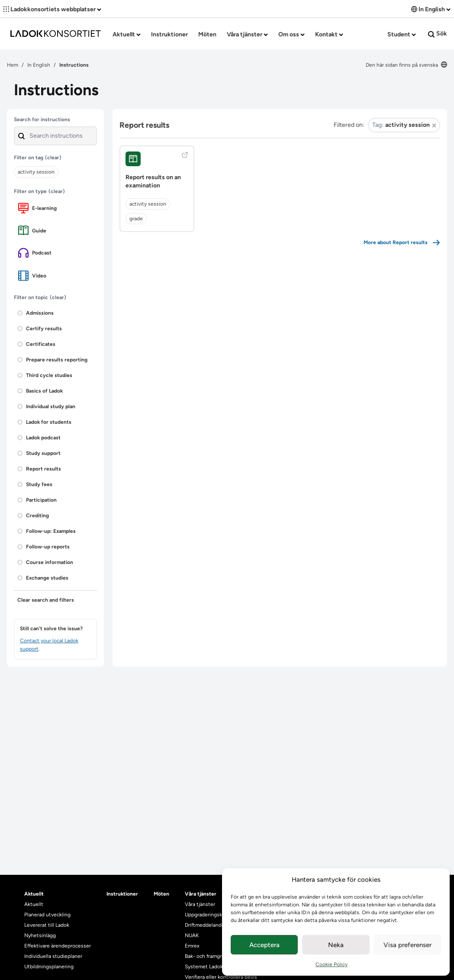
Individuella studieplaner (54, 956)
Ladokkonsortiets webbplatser (52, 9)
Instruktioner (169, 34)
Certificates (36, 344)
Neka (336, 945)
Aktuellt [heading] (34, 894)
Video (32, 276)
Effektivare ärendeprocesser (58, 946)
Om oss (291, 34)
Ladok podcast (39, 438)
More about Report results (402, 243)
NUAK (192, 935)
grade (136, 219)
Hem (13, 65)
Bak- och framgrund (208, 956)
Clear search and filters (46, 600)
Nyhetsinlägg (40, 935)
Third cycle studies (45, 375)
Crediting (33, 516)
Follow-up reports (43, 547)
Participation (37, 500)
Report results (39, 469)
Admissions (35, 313)
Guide (32, 230)
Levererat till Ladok (47, 925)
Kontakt (329, 34)
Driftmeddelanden (206, 925)
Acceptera (264, 945)
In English (431, 9)
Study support (39, 453)
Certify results (40, 329)
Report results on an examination (153, 181)
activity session (148, 204)
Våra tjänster (247, 34)
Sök (438, 34)
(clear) (53, 158)
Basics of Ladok (40, 391)
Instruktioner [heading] (122, 894)
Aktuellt (127, 34)
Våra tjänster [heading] (201, 894)
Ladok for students (44, 422)
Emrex (192, 946)
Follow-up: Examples (47, 531)
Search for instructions (42, 119)
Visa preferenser (407, 945)
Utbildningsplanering (49, 967)
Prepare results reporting (52, 360)
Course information (45, 562)
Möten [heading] (161, 894)
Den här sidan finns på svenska (406, 65)
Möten (207, 34)
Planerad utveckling (47, 915)
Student (402, 34)
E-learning (37, 208)
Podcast (35, 253)
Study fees (35, 484)
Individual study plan (46, 406)
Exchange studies (43, 578)
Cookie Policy (332, 964)
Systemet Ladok (204, 967)
